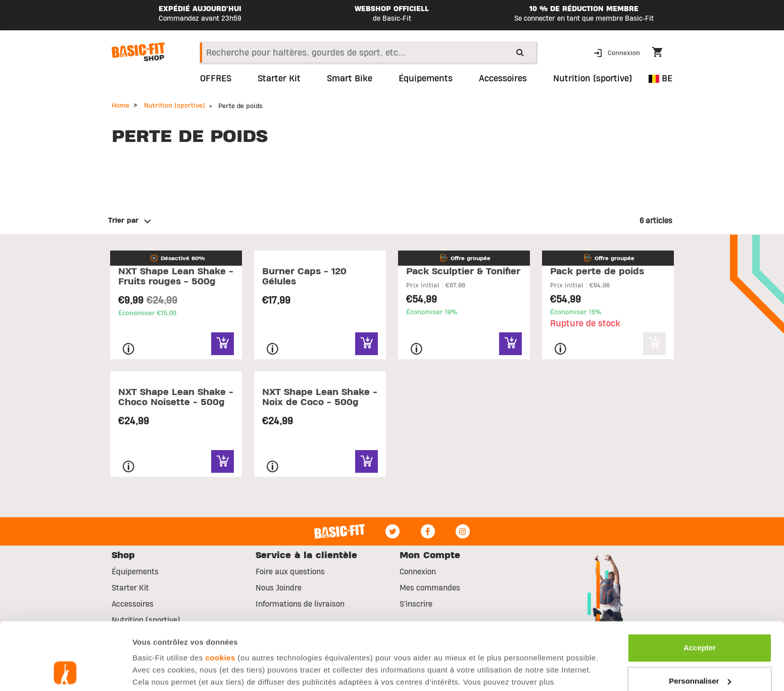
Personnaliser (700, 618)
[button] (618, 52)
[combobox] (368, 53)
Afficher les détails (166, 671)
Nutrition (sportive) (175, 106)
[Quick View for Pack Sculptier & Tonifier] (510, 344)
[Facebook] (428, 531)
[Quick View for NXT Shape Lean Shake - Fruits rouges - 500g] (223, 344)
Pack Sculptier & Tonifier (463, 272)
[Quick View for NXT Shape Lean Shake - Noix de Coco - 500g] (366, 461)
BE (660, 79)
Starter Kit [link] (279, 79)
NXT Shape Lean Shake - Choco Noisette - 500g (176, 397)
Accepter (700, 585)
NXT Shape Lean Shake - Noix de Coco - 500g (320, 397)
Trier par (123, 221)
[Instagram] (463, 531)
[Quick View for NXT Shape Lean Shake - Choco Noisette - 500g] (223, 461)
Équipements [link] (426, 79)
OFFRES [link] (216, 79)
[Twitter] (393, 531)
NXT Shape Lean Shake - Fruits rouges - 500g (176, 277)
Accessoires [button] (503, 79)
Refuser (700, 651)
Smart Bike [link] (350, 79)
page (292, 631)
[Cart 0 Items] (662, 54)
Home (120, 106)
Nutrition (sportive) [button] (593, 79)
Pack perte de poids (597, 272)
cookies (220, 595)
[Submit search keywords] (520, 52)
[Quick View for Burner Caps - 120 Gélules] (366, 344)
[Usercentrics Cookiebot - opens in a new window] (65, 671)
